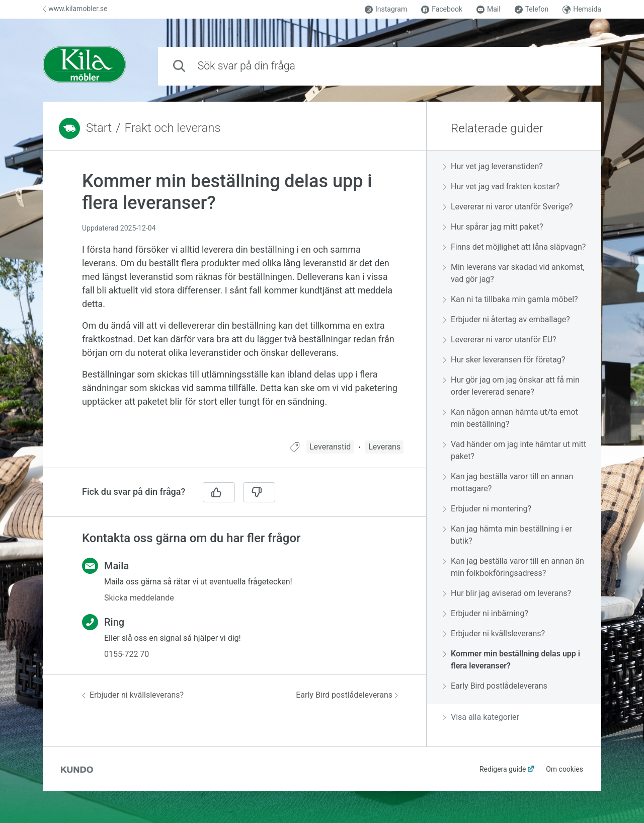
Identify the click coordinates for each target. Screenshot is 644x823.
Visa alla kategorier (481, 717)
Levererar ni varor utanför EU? (500, 340)
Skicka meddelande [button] (139, 598)
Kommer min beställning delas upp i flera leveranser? (511, 660)
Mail (489, 9)
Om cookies (565, 769)
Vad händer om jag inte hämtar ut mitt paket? (514, 450)
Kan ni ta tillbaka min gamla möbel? (510, 299)
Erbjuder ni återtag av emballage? (506, 319)
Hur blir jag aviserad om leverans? (507, 593)
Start (99, 128)
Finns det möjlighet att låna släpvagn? (514, 247)
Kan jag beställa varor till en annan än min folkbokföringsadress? (513, 567)
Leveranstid (330, 447)
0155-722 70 (127, 654)
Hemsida (582, 9)
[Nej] (259, 492)
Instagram (386, 9)
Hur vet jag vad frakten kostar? (501, 186)
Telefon (532, 9)
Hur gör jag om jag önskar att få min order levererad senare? (511, 386)
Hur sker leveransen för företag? (504, 360)
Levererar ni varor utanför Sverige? (508, 207)
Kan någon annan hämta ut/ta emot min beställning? (510, 418)
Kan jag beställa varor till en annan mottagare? (508, 482)
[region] (234, 302)
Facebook (442, 9)
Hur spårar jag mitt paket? (493, 227)
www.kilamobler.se (75, 9)
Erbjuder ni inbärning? (486, 613)
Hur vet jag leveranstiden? (493, 166)
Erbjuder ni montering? (487, 509)
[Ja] (219, 492)
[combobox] (380, 66)
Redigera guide (503, 769)
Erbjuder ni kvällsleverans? (133, 695)
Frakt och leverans (173, 128)
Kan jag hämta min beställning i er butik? (507, 535)
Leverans (384, 447)
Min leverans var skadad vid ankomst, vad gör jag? (514, 273)
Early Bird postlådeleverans (347, 695)
